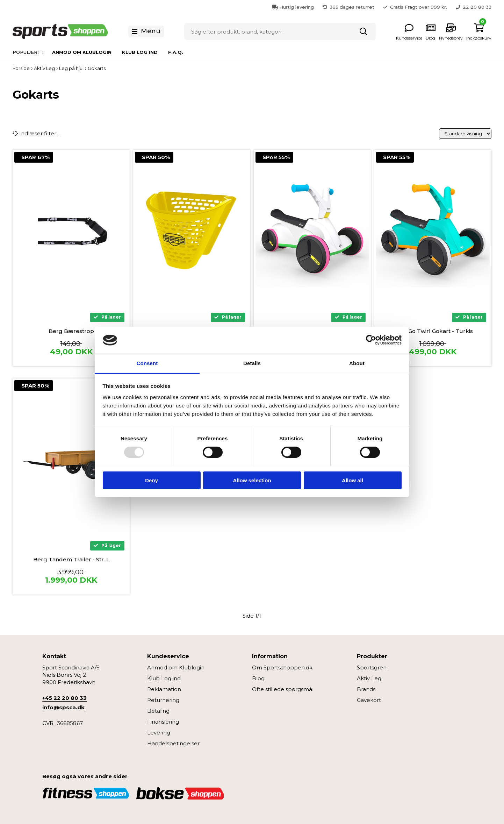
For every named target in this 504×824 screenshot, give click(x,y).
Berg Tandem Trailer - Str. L (71, 559)
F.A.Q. (176, 52)
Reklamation (164, 689)
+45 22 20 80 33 (64, 698)
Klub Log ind (140, 52)
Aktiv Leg (369, 678)
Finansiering (163, 722)
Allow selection (252, 480)
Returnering (163, 700)
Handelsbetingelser (173, 743)
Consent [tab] (147, 363)
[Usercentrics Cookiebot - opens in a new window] (371, 340)
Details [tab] (252, 363)
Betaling (158, 711)
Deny (152, 480)
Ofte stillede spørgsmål (283, 689)
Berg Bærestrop (71, 331)
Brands (366, 689)
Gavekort (369, 700)
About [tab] (357, 363)
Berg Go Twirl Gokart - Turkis (433, 331)
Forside (21, 68)
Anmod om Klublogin (82, 52)
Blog (258, 678)
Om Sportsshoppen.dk (282, 667)
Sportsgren (372, 667)
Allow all (352, 480)
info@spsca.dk (63, 707)
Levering (159, 733)
